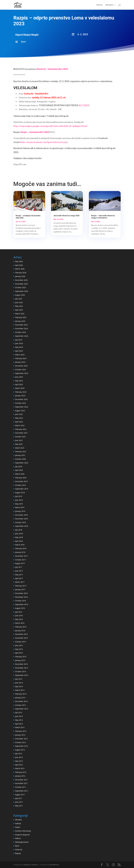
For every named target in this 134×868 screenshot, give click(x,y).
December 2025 (21, 280)
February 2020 (21, 478)
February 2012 (21, 772)
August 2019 (20, 493)
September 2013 (22, 709)
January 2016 (20, 631)
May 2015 (19, 649)
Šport (23, 42)
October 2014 (20, 671)
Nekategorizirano (22, 842)
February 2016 (21, 627)
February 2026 (21, 273)
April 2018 (19, 541)
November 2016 (21, 597)
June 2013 (19, 716)
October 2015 (20, 642)
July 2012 (19, 754)
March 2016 (20, 623)
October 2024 (20, 332)
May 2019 (19, 504)
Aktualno (109, 5)
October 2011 (20, 787)
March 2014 (20, 690)
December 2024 (21, 325)
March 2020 (20, 474)
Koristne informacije (23, 831)
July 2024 (19, 340)
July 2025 (19, 299)
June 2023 (19, 377)
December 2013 (21, 701)
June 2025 (19, 302)
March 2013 (20, 727)
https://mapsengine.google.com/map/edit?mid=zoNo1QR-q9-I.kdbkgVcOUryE (50, 126)
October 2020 (20, 459)
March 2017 (20, 582)
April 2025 (19, 310)
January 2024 (20, 362)
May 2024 (19, 347)
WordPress (54, 865)
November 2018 (21, 519)
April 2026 (19, 265)
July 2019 (19, 496)
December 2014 (21, 664)
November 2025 (21, 284)
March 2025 (20, 314)
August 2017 (20, 563)
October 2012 (20, 742)
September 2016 (22, 604)
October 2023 (20, 370)
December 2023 (21, 366)
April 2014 (19, 686)
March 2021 (20, 448)
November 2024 (21, 328)
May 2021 (19, 444)
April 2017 (19, 578)
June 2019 (19, 500)
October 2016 (20, 601)
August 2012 (20, 750)
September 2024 (22, 336)
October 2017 (20, 560)
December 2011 (21, 780)
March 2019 (20, 507)
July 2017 (19, 567)
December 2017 (21, 556)
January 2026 (20, 276)
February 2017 (21, 586)
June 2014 (19, 683)
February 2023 (21, 392)
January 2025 (20, 321)
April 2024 (19, 351)
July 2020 (19, 467)
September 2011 (22, 791)
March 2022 (20, 425)
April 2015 (19, 653)
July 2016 (19, 612)
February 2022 (21, 429)
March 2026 (20, 269)
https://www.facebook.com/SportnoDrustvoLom (44, 142)
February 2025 (21, 317)
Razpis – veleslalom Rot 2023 (35, 132)
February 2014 (21, 694)
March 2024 (20, 355)
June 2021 (19, 440)
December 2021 (21, 433)
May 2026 (19, 261)
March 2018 (20, 545)
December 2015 (21, 634)
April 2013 (19, 724)
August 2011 (20, 795)
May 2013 (19, 720)
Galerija (18, 823)
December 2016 (21, 593)
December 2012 (21, 739)
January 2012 (20, 776)
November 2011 (21, 783)
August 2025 (20, 295)
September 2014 (22, 675)
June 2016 (19, 616)
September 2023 (22, 373)
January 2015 (20, 660)
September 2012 (22, 746)
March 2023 (20, 388)
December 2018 (21, 515)
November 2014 (21, 668)
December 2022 (21, 399)
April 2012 (19, 765)
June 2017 (19, 571)
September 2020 (22, 463)
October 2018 (20, 522)
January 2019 (20, 511)
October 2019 (20, 485)
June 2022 (19, 414)
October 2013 (20, 705)
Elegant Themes (31, 865)
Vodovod (19, 850)
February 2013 (21, 731)
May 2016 (19, 619)
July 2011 (19, 798)
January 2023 (20, 396)
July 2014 (19, 679)
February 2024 (21, 358)
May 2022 (19, 418)
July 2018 (19, 530)
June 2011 (19, 802)
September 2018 (22, 526)
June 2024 (19, 343)
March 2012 (20, 768)
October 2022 (20, 403)
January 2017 (20, 590)
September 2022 (22, 407)
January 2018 (20, 552)
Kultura (18, 838)
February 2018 (21, 548)
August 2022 (20, 411)
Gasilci (18, 827)
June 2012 (19, 757)
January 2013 (20, 735)
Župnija (18, 853)
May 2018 (19, 537)
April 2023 (19, 384)
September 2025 (22, 291)
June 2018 (19, 534)
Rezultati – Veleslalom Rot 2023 (52, 69)
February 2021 (21, 451)
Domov (99, 5)
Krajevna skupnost (22, 835)
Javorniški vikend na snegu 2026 (66, 216)
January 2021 (20, 455)
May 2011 (19, 806)
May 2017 (19, 575)
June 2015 (19, 645)
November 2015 (21, 638)
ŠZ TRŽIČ (84, 105)
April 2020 (19, 470)
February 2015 (21, 657)
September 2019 (22, 489)
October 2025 (20, 287)
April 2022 (19, 422)
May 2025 (19, 306)
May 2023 (19, 381)
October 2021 (20, 437)
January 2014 (20, 698)
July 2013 (19, 712)
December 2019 (21, 481)
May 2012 (19, 761)
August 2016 (20, 608)
